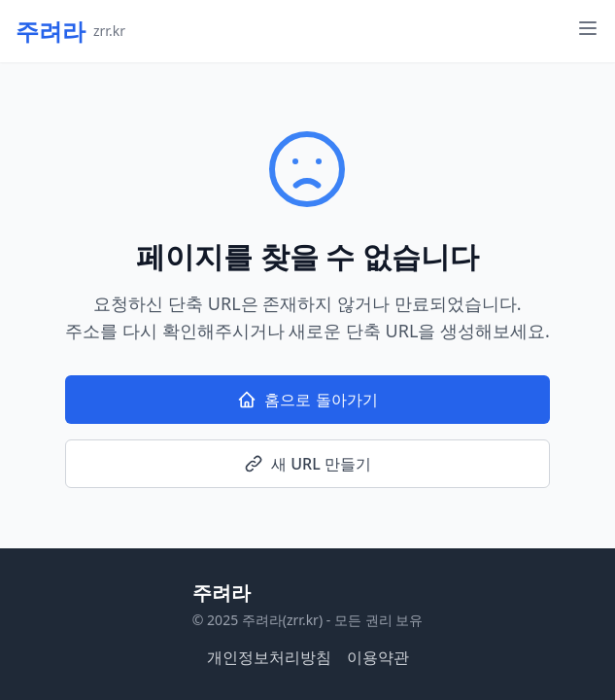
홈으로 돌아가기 (307, 400)
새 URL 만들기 (307, 464)
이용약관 (378, 657)
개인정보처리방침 (269, 657)
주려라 (222, 593)
